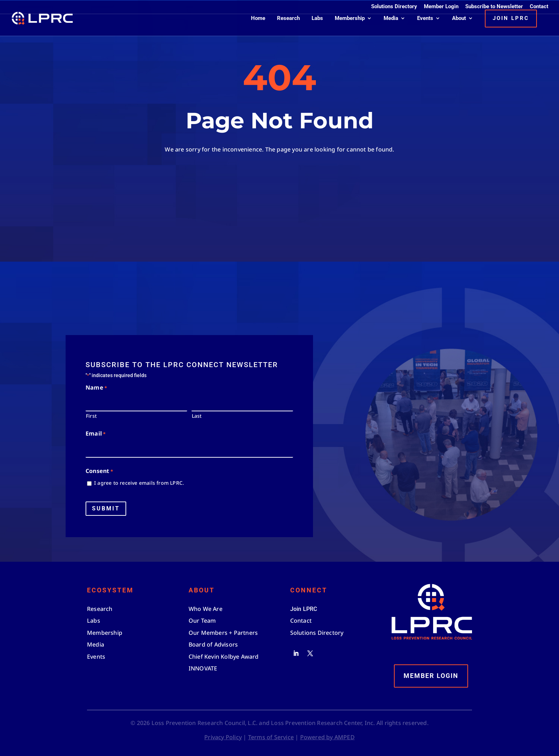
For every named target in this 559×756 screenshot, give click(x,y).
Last (197, 416)
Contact (539, 7)
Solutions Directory (394, 7)
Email (96, 434)
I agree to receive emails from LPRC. (139, 483)
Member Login (441, 7)
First (91, 416)
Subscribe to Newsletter (494, 7)
